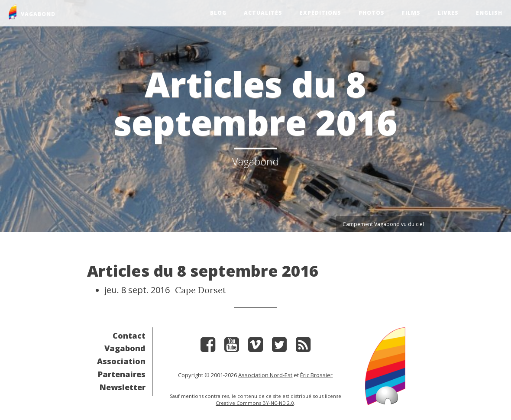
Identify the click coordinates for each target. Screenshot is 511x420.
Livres (448, 13)
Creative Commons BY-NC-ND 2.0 (255, 403)
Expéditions (320, 13)
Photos (372, 13)
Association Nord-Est (265, 375)
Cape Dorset (201, 290)
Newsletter (123, 387)
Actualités (263, 13)
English (489, 13)
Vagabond (125, 348)
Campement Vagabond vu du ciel (383, 224)
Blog (218, 13)
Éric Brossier (316, 375)
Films (411, 13)
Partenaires (122, 374)
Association (121, 361)
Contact (129, 336)
